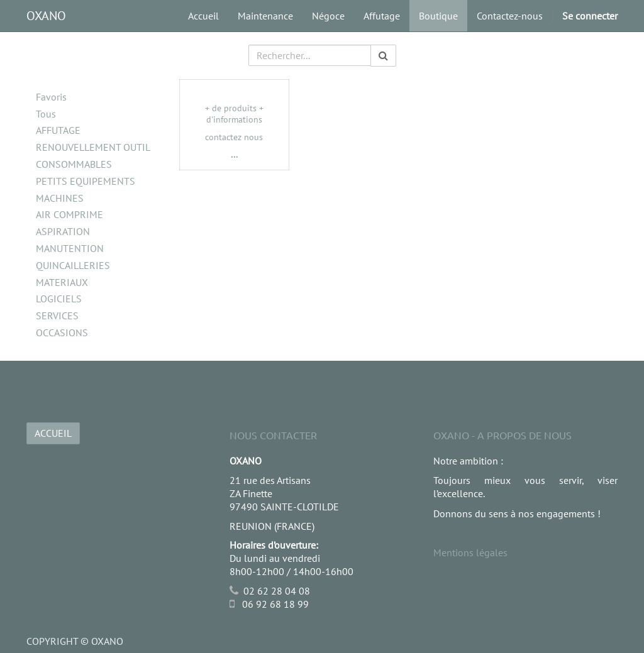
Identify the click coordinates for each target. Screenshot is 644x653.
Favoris (51, 97)
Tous (46, 114)
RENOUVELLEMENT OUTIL (93, 147)
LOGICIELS (59, 299)
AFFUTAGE (58, 130)
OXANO (46, 16)
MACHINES (60, 198)
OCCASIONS (62, 332)
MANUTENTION (70, 248)
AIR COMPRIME (69, 214)
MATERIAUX (62, 282)
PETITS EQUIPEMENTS (86, 181)
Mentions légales (470, 552)
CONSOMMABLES (74, 164)
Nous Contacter (273, 435)
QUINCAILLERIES (73, 265)
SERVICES (57, 316)
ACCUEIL (53, 433)
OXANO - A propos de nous (502, 435)
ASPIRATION (63, 231)
